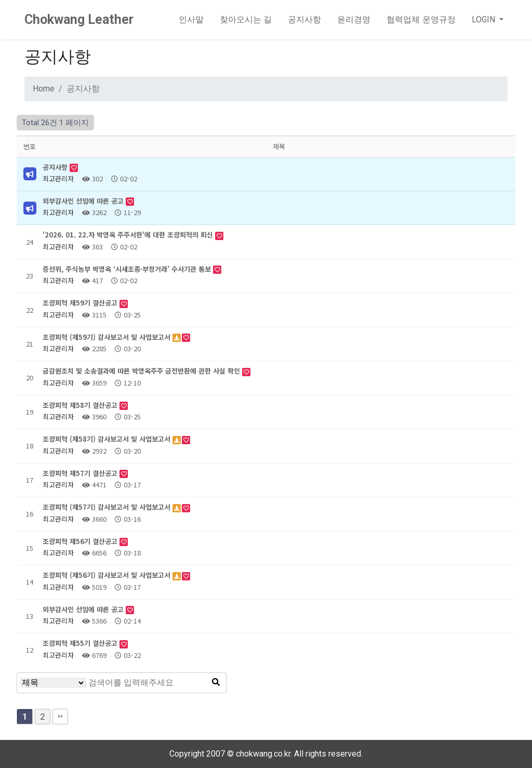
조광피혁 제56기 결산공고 (81, 541)
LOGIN (484, 19)
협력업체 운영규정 (421, 19)
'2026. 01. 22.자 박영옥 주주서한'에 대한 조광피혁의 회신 (129, 235)
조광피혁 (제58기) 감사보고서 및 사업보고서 (108, 439)
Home (44, 89)
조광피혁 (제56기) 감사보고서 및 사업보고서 (108, 575)
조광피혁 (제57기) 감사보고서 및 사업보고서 (108, 507)
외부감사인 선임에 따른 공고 (84, 201)
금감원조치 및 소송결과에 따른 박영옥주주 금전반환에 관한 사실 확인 (142, 371)
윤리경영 (354, 19)
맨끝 (60, 717)
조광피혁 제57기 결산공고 (81, 473)
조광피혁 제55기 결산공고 (81, 643)
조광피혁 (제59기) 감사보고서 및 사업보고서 (108, 337)
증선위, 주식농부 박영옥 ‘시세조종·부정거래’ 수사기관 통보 (128, 269)
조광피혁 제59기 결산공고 (81, 303)
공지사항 (304, 19)
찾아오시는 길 (246, 19)
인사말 (191, 19)
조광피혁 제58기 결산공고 (81, 405)
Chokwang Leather (79, 19)
